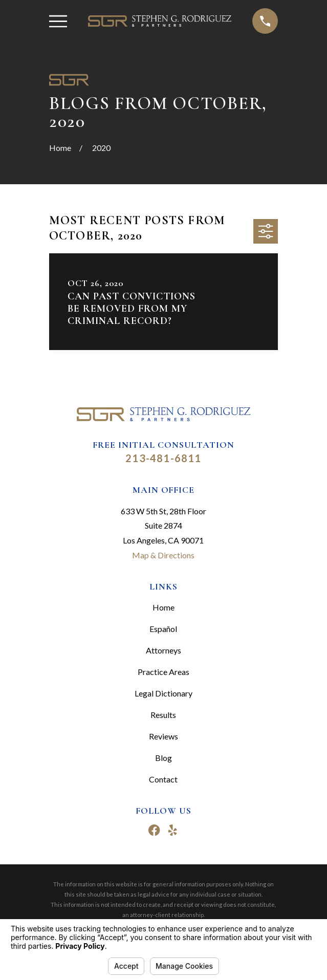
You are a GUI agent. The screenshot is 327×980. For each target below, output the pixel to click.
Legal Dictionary (163, 693)
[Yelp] (172, 830)
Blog (163, 758)
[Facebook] (154, 830)
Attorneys (163, 650)
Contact (163, 779)
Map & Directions (163, 555)
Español (163, 629)
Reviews (163, 736)
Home (163, 607)
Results (163, 715)
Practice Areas (163, 672)
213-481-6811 (163, 458)
